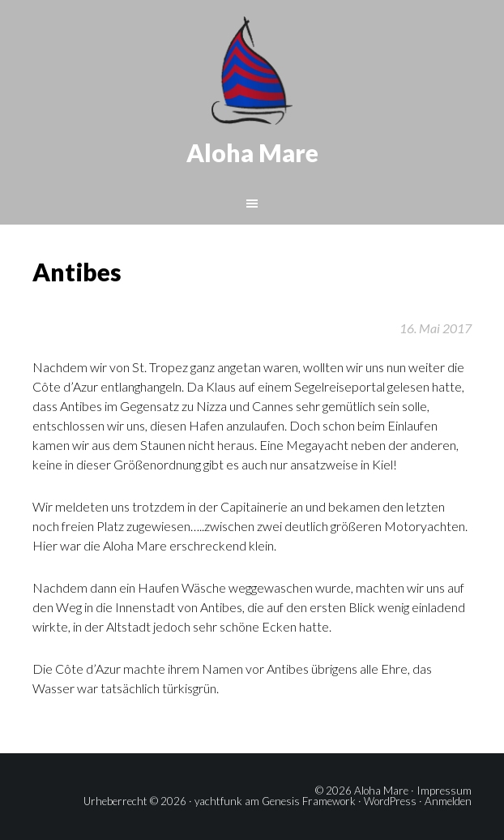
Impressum (444, 791)
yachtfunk (218, 801)
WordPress (390, 801)
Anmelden (448, 801)
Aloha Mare (252, 152)
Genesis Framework (309, 801)
